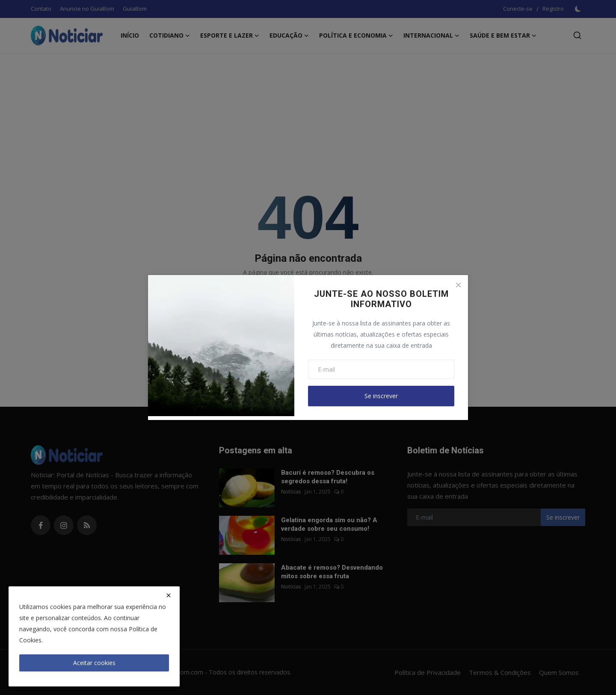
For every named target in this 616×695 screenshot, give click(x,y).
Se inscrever (381, 396)
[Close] (458, 285)
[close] (169, 595)
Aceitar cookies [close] (94, 663)
